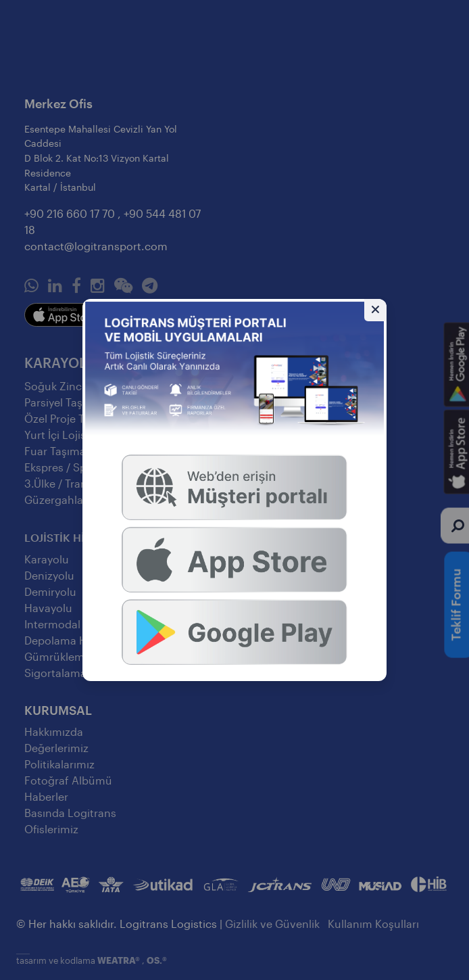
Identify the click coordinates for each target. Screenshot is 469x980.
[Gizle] (375, 310)
